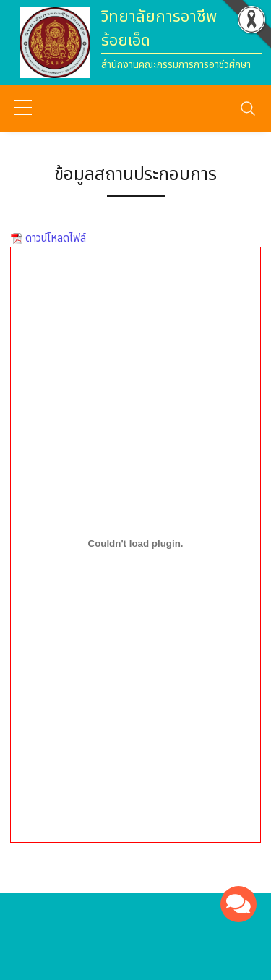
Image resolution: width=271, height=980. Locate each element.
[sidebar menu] (23, 108)
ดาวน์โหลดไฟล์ (54, 238)
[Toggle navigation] (248, 108)
